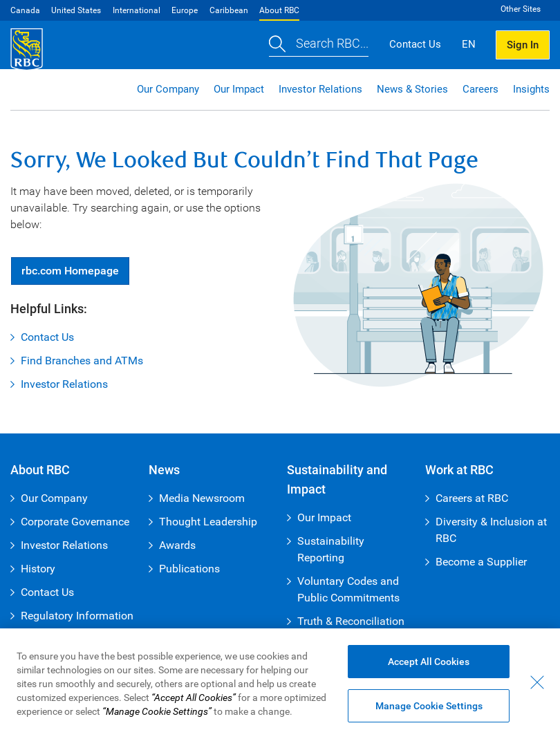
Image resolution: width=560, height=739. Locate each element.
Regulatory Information (77, 616)
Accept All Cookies (429, 662)
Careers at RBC (472, 498)
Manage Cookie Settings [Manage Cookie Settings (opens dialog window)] (429, 706)
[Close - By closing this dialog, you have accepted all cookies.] (537, 682)
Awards (177, 545)
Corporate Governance (75, 522)
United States (76, 10)
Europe (185, 10)
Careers (480, 89)
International (137, 10)
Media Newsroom (202, 498)
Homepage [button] (70, 271)
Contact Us (47, 337)
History (38, 569)
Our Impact (239, 89)
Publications (189, 569)
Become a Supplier (481, 562)
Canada (25, 10)
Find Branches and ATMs (82, 361)
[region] (280, 684)
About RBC (279, 10)
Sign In (523, 45)
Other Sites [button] (521, 9)
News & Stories (412, 89)
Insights (531, 89)
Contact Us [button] (415, 44)
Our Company (168, 89)
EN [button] (469, 44)
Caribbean (229, 10)
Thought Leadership (208, 522)
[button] (319, 45)
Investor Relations (320, 89)
